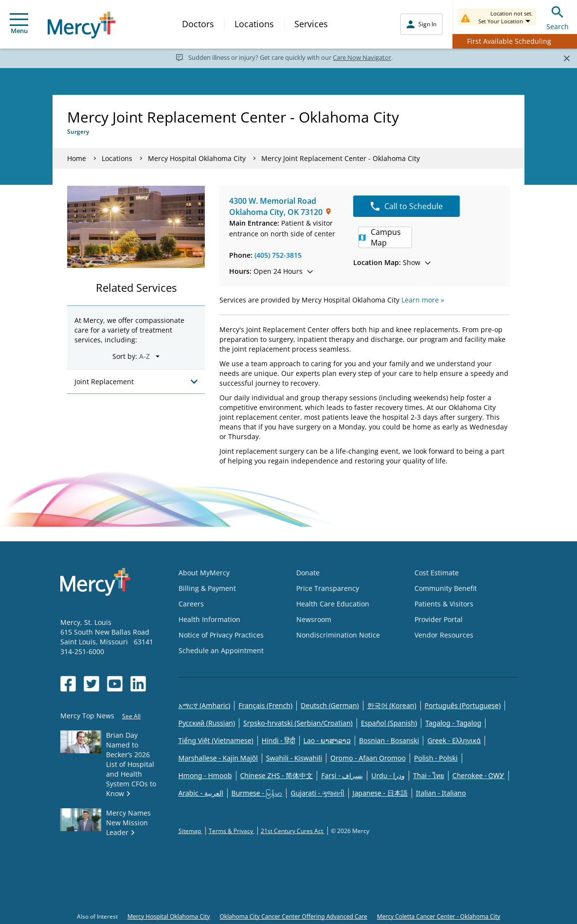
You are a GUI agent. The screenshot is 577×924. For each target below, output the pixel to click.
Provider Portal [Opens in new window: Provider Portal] (439, 619)
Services (311, 24)
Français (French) (265, 705)
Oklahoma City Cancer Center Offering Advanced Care (293, 916)
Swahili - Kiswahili (294, 758)
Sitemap (190, 831)
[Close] (567, 58)
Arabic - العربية (201, 793)
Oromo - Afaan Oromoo (368, 758)
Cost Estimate (437, 573)
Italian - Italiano (441, 793)
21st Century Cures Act (293, 831)
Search (558, 17)
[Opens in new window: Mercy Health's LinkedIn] (138, 684)
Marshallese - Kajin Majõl (218, 758)
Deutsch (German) (330, 705)
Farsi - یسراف (342, 775)
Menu (19, 24)
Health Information (209, 619)
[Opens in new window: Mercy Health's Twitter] (91, 684)
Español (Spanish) (389, 723)
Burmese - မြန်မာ (257, 793)
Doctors (198, 24)
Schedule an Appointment (221, 650)
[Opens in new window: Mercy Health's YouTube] (115, 684)
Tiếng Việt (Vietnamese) (216, 740)
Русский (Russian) (207, 723)
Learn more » (423, 300)
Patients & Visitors (444, 604)
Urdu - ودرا (388, 775)
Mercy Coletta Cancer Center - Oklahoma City (439, 916)
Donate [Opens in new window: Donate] (308, 573)
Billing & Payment (207, 588)
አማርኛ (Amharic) (205, 705)
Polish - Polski (436, 758)
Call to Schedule (407, 206)
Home (77, 158)
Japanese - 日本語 (380, 793)
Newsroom (314, 619)
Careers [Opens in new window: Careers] (191, 604)
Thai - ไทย (429, 775)
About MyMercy (204, 573)
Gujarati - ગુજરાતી (317, 793)
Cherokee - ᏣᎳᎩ (478, 775)
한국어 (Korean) (392, 705)
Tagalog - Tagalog (453, 723)
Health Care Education (333, 604)
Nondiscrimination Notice (338, 635)
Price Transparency (328, 588)
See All (131, 716)
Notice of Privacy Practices (221, 635)
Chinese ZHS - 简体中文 (277, 775)
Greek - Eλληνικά (454, 740)
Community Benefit (446, 588)
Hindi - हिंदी (279, 740)
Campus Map (380, 237)
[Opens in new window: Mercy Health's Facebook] (68, 684)
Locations (254, 24)
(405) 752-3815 (278, 255)
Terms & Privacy (232, 831)
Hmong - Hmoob (205, 775)
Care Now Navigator (362, 57)
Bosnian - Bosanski (389, 740)
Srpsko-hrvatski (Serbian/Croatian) (298, 723)
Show (392, 262)
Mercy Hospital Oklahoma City (197, 158)
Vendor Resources (444, 635)
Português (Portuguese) (463, 705)
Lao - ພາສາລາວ (327, 740)
